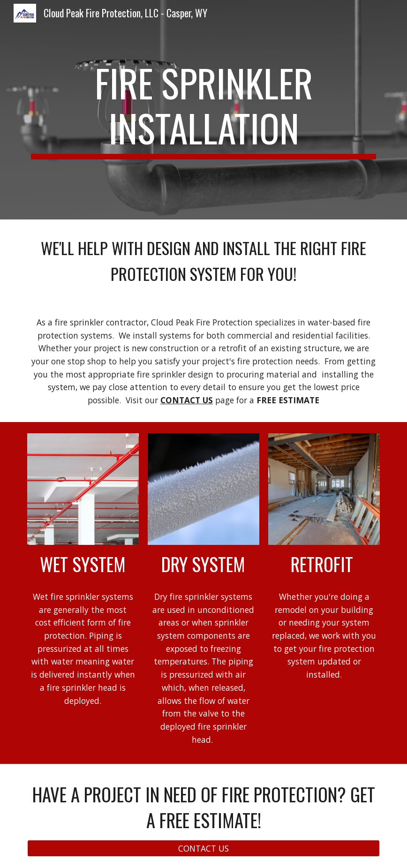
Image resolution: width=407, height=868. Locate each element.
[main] (204, 110)
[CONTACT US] (204, 849)
